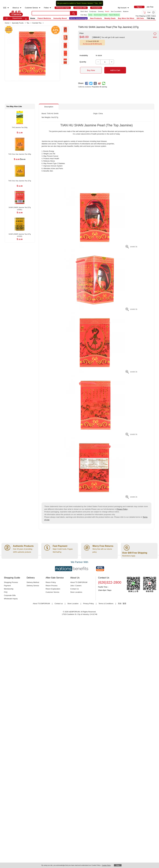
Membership (9, 589)
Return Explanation (53, 589)
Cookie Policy (106, 865)
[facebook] (87, 83)
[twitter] (91, 83)
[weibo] (99, 83)
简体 (120, 604)
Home (33, 18)
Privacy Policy (122, 509)
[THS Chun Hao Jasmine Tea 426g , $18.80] (20, 154)
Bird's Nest (84, 11)
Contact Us (75, 589)
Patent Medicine (114, 15)
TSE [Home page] (16, 13)
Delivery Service (33, 586)
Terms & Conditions (106, 604)
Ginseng (101, 11)
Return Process (52, 586)
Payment (7, 586)
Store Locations (76, 592)
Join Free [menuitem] (150, 7)
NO (100, 3)
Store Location (73, 604)
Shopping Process (11, 582)
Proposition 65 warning (99, 87)
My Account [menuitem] (122, 8)
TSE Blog (151, 18)
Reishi (107, 11)
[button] (26, 19)
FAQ (6, 592)
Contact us (59, 604)
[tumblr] (95, 83)
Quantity (83, 62)
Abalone (126, 11)
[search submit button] (74, 13)
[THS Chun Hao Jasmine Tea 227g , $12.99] (20, 181)
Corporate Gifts (10, 595)
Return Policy (51, 582)
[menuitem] (8, 8)
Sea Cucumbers (116, 11)
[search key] (51, 13)
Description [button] (49, 107)
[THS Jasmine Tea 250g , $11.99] (20, 128)
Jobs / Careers (76, 586)
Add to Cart (115, 70)
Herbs (90, 15)
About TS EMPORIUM (79, 582)
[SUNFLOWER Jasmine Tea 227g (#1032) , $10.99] (20, 234)
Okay (118, 865)
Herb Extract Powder (101, 15)
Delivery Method (33, 582)
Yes (96, 3)
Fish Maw (84, 15)
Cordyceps (93, 11)
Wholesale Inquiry (11, 599)
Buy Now (91, 70)
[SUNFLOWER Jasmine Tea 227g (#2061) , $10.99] (20, 208)
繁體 (124, 604)
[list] (105, 13)
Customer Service (52, 592)
